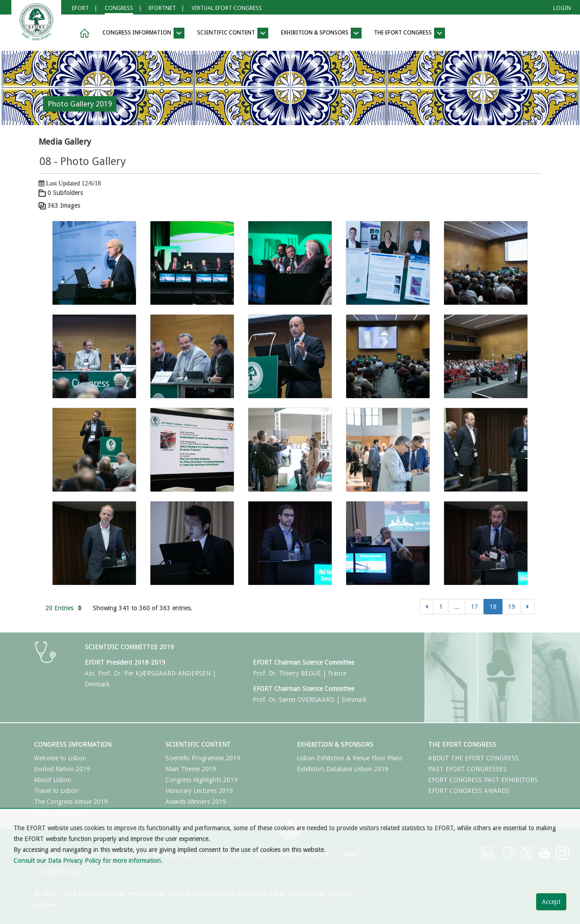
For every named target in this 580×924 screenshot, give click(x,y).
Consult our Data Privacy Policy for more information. (88, 861)
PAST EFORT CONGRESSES (467, 769)
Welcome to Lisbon (60, 758)
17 (474, 607)
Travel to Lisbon (56, 791)
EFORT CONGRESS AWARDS (469, 791)
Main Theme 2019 (191, 769)
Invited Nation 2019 (62, 769)
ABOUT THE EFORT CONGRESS (474, 758)
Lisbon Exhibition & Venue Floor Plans (350, 758)
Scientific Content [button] (233, 33)
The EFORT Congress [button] (409, 33)
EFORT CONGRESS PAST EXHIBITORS (483, 780)
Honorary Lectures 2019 (199, 791)
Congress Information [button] (143, 33)
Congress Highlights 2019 (201, 780)
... (457, 607)
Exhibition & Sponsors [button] (321, 33)
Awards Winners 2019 (196, 802)
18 (493, 607)
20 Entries (63, 608)
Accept (551, 902)
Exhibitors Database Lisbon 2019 (343, 769)
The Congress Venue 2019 (71, 802)
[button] (83, 33)
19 (512, 607)
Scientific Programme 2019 (203, 758)
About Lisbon (53, 780)
